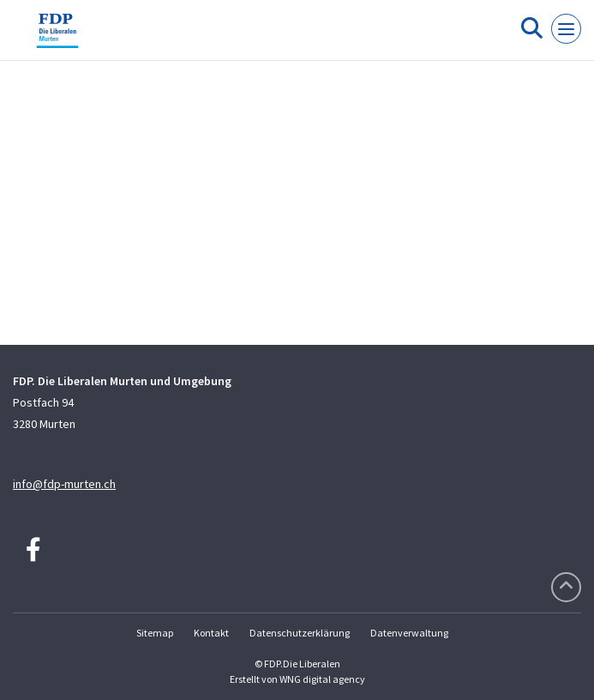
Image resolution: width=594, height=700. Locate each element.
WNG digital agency (322, 679)
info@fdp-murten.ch (64, 484)
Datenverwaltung (409, 633)
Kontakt (211, 633)
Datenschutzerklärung (300, 633)
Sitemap (155, 633)
